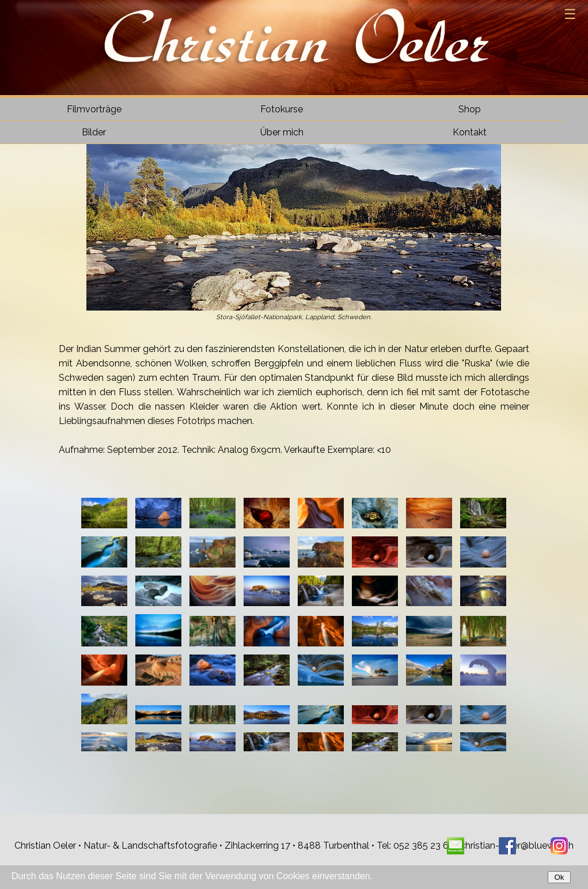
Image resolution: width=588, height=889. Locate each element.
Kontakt (470, 132)
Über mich (282, 132)
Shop (470, 109)
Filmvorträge (94, 109)
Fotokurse (282, 109)
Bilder (94, 132)
